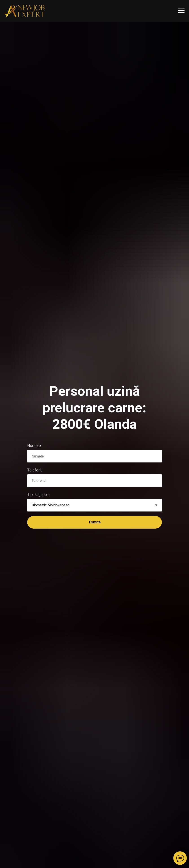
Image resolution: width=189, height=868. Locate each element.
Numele (34, 445)
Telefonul (35, 470)
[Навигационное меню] (181, 11)
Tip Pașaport (38, 495)
